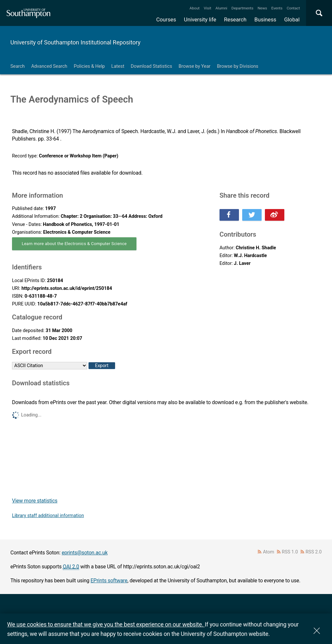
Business (266, 19)
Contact (293, 8)
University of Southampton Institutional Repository (75, 42)
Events (277, 8)
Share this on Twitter (252, 215)
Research (235, 19)
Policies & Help (89, 66)
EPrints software (109, 581)
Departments (243, 8)
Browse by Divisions (238, 66)
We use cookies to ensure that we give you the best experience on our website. (106, 624)
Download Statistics (151, 66)
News (262, 8)
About (195, 8)
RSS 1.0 (290, 552)
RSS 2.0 (314, 552)
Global (292, 19)
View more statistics (35, 501)
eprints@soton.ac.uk (85, 553)
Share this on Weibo (275, 215)
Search (18, 66)
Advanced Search (49, 66)
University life (200, 19)
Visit (208, 8)
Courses (166, 19)
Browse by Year (195, 66)
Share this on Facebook (229, 215)
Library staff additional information (48, 516)
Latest (118, 66)
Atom (269, 552)
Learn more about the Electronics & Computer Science (74, 244)
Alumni (221, 8)
